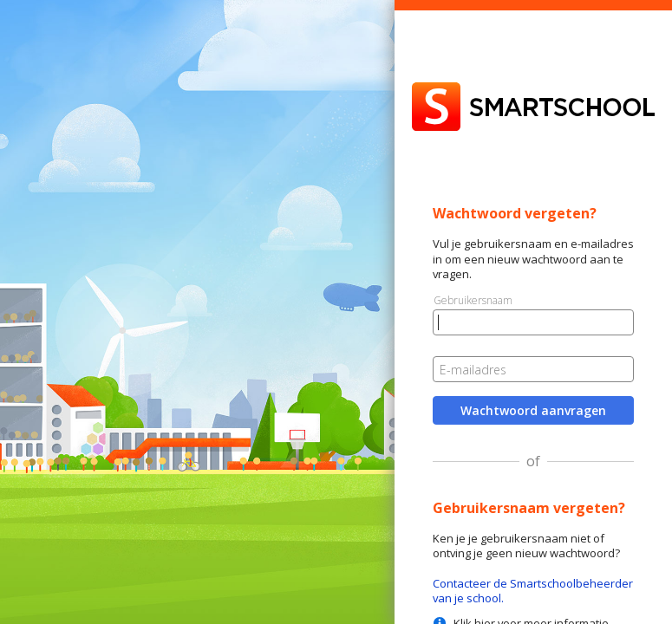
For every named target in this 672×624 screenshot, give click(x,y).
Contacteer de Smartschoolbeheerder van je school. (533, 591)
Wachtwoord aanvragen (533, 410)
